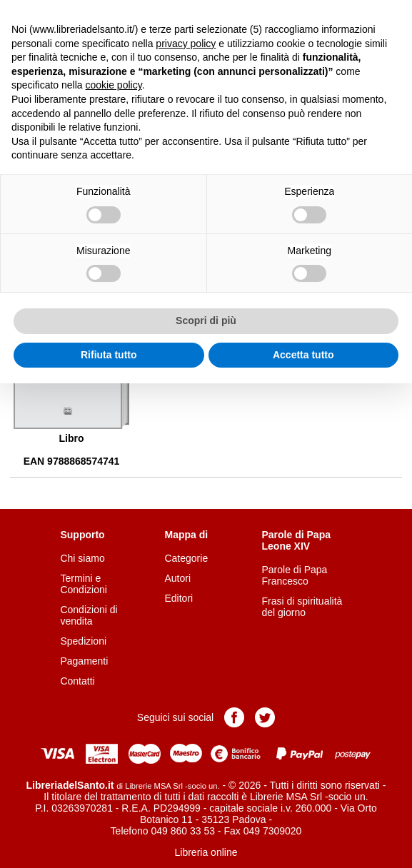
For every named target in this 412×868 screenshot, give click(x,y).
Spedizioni (83, 641)
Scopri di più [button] (206, 321)
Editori (179, 598)
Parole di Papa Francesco (295, 575)
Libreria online (206, 852)
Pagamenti (84, 661)
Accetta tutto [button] (303, 355)
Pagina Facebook (234, 717)
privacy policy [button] (186, 44)
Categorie (186, 558)
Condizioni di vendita (89, 615)
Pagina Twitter (265, 717)
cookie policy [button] (114, 85)
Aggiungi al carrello (216, 389)
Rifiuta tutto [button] (109, 355)
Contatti (77, 681)
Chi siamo (82, 558)
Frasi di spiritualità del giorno (302, 607)
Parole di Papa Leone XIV (296, 540)
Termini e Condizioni (83, 584)
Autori (177, 578)
